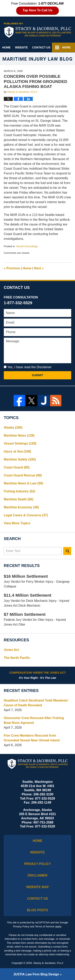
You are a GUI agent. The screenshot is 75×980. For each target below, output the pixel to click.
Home (6, 47)
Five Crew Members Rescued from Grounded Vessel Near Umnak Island (32, 738)
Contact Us (41, 47)
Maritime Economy (21, 507)
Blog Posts (37, 910)
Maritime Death (19, 499)
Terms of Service (45, 926)
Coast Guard (17, 467)
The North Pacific (17, 658)
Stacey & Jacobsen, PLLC (48, 963)
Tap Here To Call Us (37, 10)
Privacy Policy (38, 864)
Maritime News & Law (23, 483)
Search (67, 551)
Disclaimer (38, 875)
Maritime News (19, 435)
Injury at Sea (17, 451)
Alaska (13, 428)
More (66, 47)
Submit (38, 375)
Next (39, 268)
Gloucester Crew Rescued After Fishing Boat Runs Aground (34, 720)
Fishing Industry (19, 491)
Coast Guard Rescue (23, 475)
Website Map (37, 887)
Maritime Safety (20, 459)
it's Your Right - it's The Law (38, 675)
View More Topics (17, 523)
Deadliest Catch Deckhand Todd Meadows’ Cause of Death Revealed (36, 703)
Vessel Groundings (27, 246)
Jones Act (11, 650)
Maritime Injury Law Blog (38, 30)
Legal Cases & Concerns (26, 515)
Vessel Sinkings (20, 443)
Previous (12, 268)
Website (21, 47)
